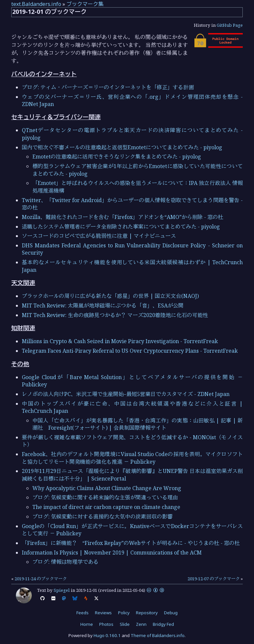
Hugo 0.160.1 (107, 635)
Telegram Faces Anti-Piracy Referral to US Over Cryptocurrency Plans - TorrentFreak (130, 351)
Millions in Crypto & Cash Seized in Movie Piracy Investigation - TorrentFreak (120, 341)
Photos (106, 624)
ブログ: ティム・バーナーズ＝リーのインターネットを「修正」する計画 (108, 87)
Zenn (141, 624)
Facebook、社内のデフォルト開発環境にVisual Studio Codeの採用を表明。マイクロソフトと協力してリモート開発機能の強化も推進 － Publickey (132, 458)
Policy (124, 613)
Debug (171, 613)
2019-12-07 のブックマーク (214, 579)
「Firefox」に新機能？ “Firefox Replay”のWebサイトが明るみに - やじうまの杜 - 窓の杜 (131, 543)
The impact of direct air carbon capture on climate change (106, 507)
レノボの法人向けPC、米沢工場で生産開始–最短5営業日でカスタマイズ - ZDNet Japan (126, 394)
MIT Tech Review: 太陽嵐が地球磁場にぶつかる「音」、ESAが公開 (103, 305)
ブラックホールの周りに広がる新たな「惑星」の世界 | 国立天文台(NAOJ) (110, 296)
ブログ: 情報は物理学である (65, 562)
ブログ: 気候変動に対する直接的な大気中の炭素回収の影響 (103, 517)
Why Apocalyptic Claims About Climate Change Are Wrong (107, 488)
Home (87, 624)
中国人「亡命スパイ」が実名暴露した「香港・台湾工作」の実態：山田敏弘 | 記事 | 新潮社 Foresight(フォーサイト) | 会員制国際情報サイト (138, 424)
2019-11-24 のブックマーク (41, 579)
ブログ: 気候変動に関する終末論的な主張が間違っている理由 (105, 497)
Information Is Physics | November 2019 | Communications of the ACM (112, 553)
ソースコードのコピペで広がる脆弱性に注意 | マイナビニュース (99, 236)
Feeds (83, 613)
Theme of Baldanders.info (158, 635)
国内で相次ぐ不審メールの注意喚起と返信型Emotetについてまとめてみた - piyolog (122, 147)
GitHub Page (230, 25)
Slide (125, 624)
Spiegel (62, 590)
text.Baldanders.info (36, 4)
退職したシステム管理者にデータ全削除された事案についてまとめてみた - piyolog (121, 227)
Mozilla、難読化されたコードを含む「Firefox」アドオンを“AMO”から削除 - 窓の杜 (123, 217)
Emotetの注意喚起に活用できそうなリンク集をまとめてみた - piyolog (117, 157)
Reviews (103, 613)
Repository (147, 613)
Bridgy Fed (163, 624)
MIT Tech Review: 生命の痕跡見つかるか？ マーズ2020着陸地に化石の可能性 (115, 315)
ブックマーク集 (85, 4)
